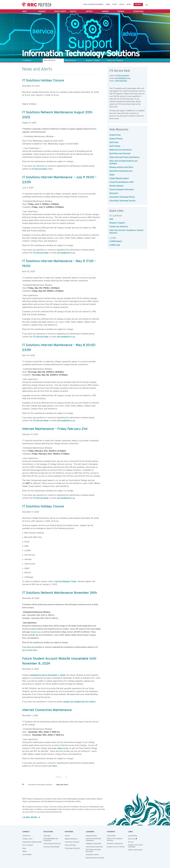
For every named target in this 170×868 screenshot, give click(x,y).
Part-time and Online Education (93, 850)
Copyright (47, 836)
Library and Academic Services (115, 839)
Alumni (67, 836)
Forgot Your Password (115, 60)
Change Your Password (119, 226)
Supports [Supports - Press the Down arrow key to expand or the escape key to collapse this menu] (89, 11)
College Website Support (119, 178)
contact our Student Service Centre (79, 702)
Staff (115, 4)
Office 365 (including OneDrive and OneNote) (123, 162)
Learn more (30, 817)
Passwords (114, 193)
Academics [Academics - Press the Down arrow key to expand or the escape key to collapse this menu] (42, 11)
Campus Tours (27, 839)
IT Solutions (27, 60)
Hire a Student (28, 845)
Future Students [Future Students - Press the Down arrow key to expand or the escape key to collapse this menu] (60, 11)
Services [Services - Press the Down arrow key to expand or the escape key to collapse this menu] (73, 11)
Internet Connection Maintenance (47, 710)
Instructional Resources (52, 844)
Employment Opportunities (32, 842)
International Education (94, 847)
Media (25, 851)
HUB (111, 219)
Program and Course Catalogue (135, 846)
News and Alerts (49, 60)
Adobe (112, 175)
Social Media (27, 854)
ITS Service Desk (39, 169)
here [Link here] (55, 766)
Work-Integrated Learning (95, 858)
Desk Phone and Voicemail (120, 153)
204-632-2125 (121, 81)
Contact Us (26, 836)
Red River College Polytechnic (37, 5)
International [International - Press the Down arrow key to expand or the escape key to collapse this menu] (139, 11)
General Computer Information (122, 189)
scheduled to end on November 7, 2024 (47, 675)
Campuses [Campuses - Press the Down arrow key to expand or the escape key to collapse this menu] (105, 11)
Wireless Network (116, 186)
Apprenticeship (91, 836)
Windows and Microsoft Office (121, 167)
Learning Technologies (52, 847)
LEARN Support (116, 241)
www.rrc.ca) (63, 748)
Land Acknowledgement (93, 4)
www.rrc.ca (35, 632)
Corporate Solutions (72, 842)
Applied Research (71, 839)
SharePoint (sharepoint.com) (121, 171)
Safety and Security (135, 850)
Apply (129, 4)
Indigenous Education (93, 844)
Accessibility (133, 836)
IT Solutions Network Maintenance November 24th (60, 593)
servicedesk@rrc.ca (66, 253)
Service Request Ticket (66, 581)
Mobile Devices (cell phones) (121, 150)
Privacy (131, 842)
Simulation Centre (92, 855)
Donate (138, 4)
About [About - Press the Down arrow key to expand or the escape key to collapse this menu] (25, 11)
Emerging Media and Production (51, 839)
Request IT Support (93, 60)
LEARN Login (115, 245)
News (108, 4)
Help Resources (70, 60)
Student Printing (116, 139)
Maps (24, 848)
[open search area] (147, 5)
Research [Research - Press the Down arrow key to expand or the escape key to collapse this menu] (121, 11)
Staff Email (114, 142)
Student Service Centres (116, 847)
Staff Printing (115, 146)
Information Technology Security (122, 201)
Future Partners (70, 845)
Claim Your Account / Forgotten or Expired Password (126, 231)
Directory (131, 839)
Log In (122, 4)
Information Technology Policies (122, 197)
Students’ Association (115, 844)
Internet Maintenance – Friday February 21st (55, 429)
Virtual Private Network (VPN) (121, 182)
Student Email (115, 135)
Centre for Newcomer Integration (93, 839)
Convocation (111, 836)
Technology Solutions (72, 848)
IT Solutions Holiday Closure (43, 80)
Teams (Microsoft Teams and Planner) (124, 157)
